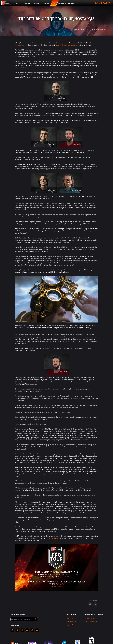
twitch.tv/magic (54, 538)
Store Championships (92, 622)
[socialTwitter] (17, 630)
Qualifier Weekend (91, 618)
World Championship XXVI (66, 45)
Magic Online (71, 625)
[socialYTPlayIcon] (27, 630)
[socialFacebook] (12, 630)
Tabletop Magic (71, 622)
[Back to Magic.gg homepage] (6, 3)
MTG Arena (70, 618)
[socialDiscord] (37, 630)
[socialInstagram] (32, 630)
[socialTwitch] (22, 630)
